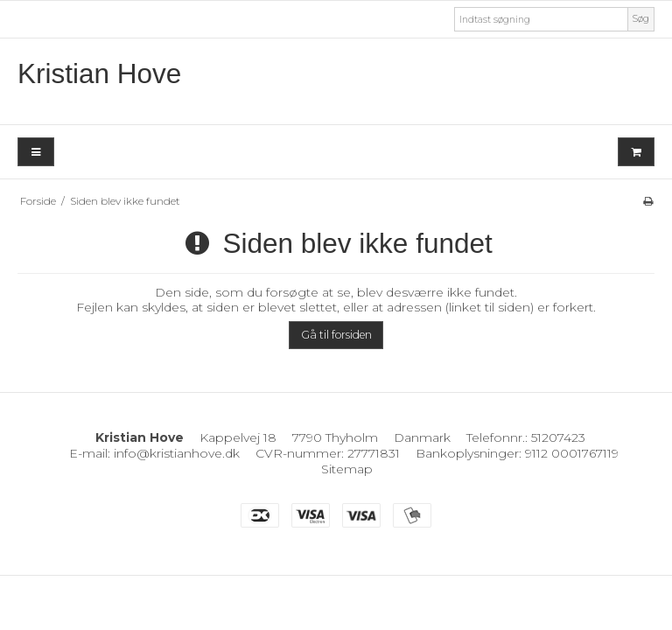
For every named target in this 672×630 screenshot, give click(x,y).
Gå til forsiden (336, 335)
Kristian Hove (99, 73)
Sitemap (347, 469)
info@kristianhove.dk (177, 453)
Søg (641, 19)
